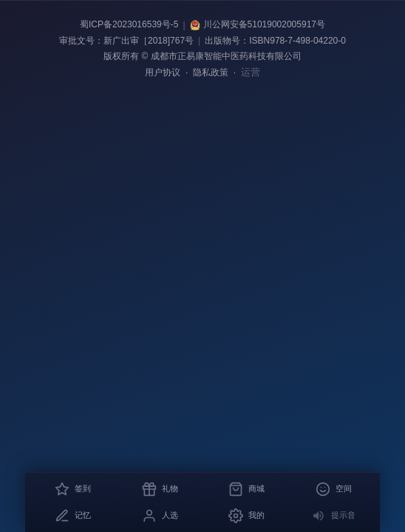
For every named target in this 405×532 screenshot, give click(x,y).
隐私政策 (211, 72)
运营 (251, 72)
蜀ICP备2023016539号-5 (129, 24)
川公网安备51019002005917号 (258, 25)
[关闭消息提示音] (333, 516)
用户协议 (163, 72)
